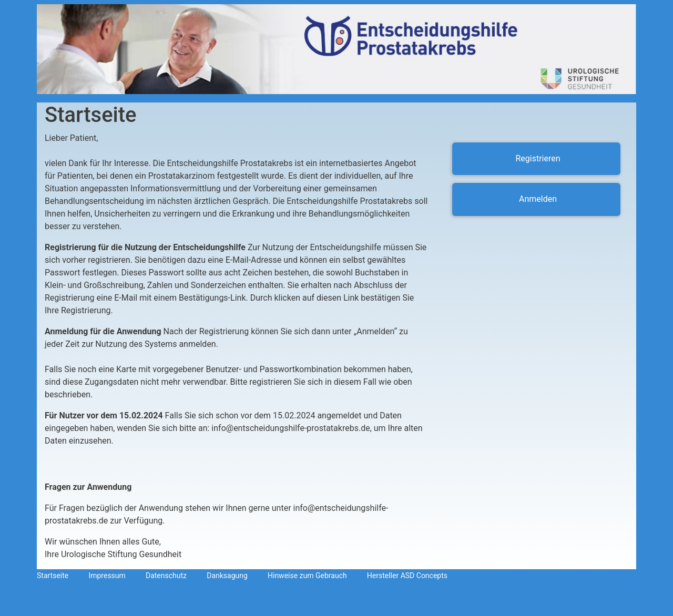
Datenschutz (166, 576)
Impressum (107, 576)
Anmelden (538, 199)
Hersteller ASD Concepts (407, 576)
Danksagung (227, 576)
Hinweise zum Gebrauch (307, 576)
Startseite (53, 576)
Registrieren (538, 158)
